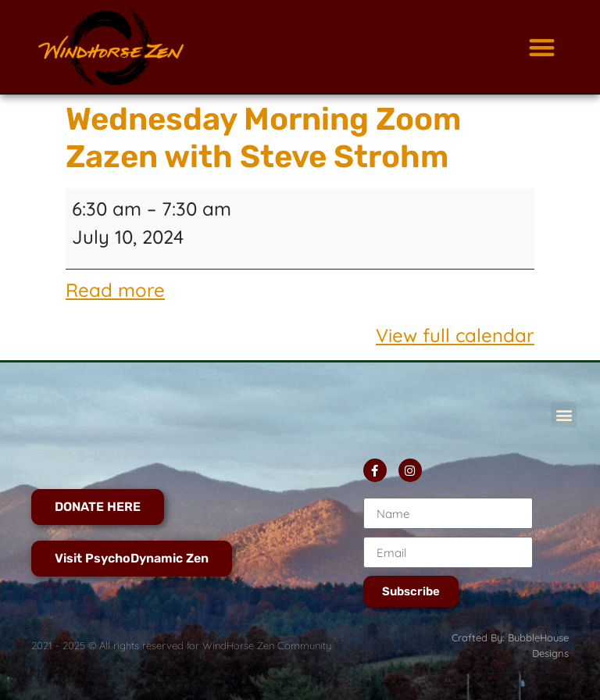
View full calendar (455, 335)
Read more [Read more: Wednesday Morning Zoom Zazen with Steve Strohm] (115, 290)
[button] (542, 47)
